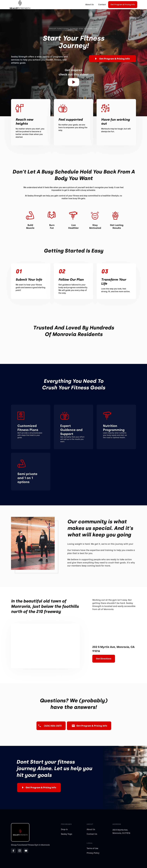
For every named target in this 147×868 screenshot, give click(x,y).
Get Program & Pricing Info (123, 5)
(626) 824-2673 (53, 726)
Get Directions (104, 659)
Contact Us (92, 834)
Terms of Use (92, 848)
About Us (89, 5)
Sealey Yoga (66, 834)
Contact (102, 5)
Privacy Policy (93, 853)
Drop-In (64, 829)
